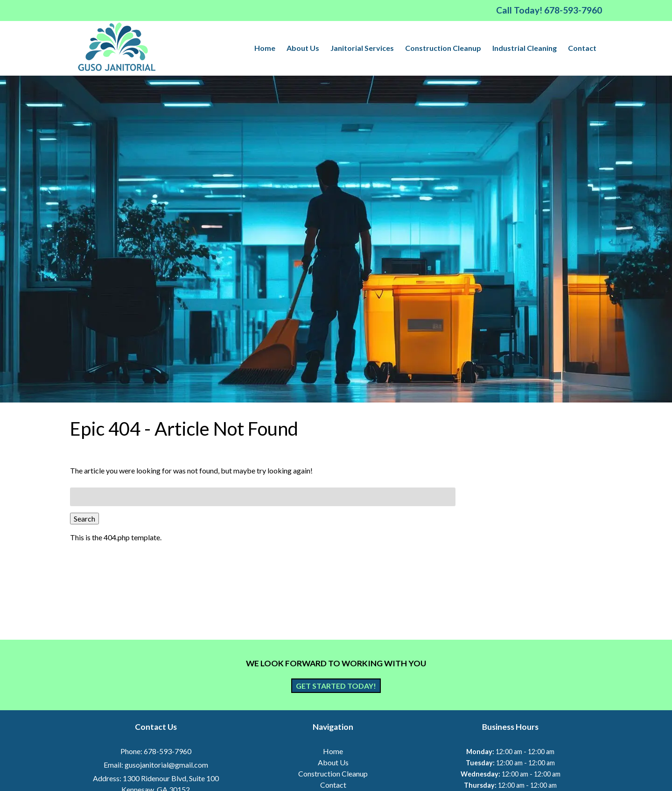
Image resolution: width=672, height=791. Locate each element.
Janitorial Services (362, 48)
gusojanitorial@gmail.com (166, 765)
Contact (582, 48)
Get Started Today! (336, 686)
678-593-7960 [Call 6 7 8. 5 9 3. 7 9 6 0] (168, 751)
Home (265, 48)
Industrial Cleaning (525, 48)
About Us (303, 48)
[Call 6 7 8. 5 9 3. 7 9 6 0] (573, 10)
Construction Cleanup (443, 48)
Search (84, 519)
